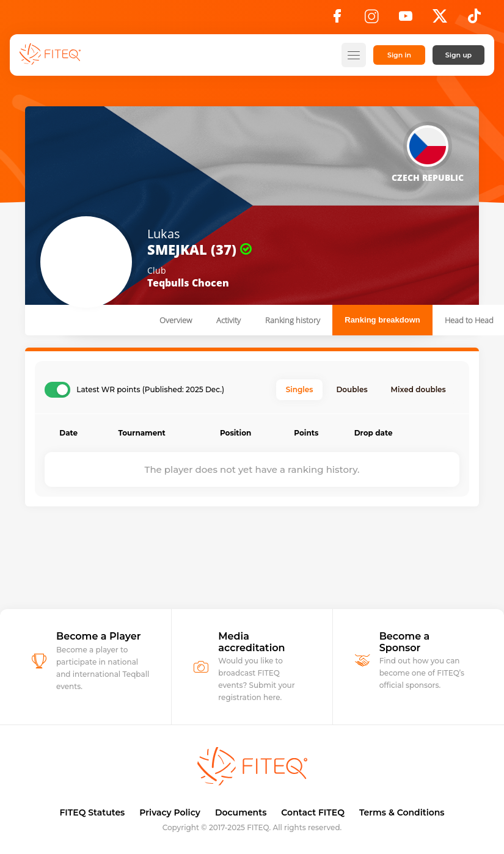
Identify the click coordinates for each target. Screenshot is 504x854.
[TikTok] (474, 20)
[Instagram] (371, 20)
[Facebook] (337, 20)
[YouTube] (406, 20)
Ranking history (293, 320)
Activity (228, 320)
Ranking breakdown (382, 320)
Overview (176, 320)
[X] (440, 20)
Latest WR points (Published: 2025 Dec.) (150, 390)
